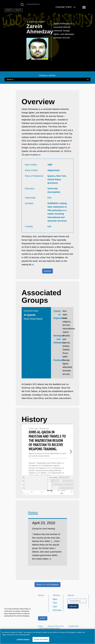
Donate (9, 10)
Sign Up (18, 10)
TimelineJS (25, 493)
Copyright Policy (74, 626)
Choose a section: (47, 75)
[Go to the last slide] (24, 485)
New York (55, 601)
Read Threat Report (33, 319)
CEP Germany (56, 608)
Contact (40, 626)
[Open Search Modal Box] (23, 5)
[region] (47, 459)
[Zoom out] (24, 481)
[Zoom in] (24, 478)
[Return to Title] (24, 488)
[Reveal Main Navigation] (84, 7)
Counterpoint (33, 4)
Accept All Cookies (41, 639)
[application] (47, 485)
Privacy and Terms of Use (56, 626)
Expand (47, 271)
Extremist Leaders (35, 22)
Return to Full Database (47, 585)
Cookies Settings (23, 639)
